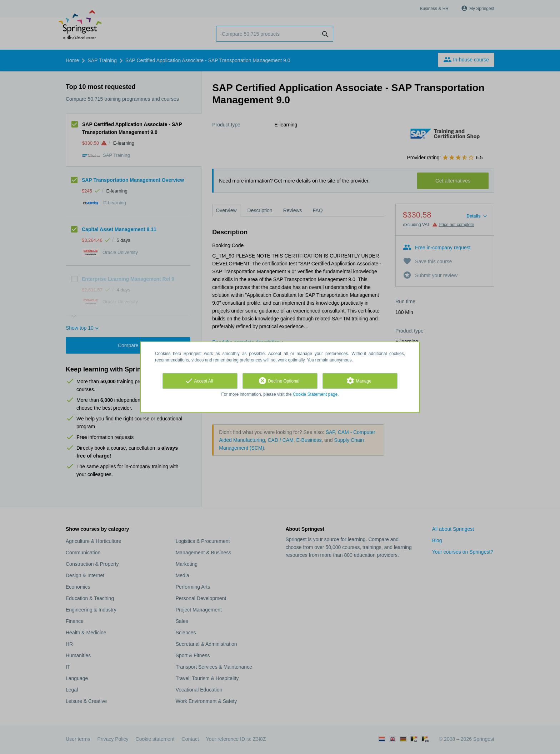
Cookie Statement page (315, 394)
